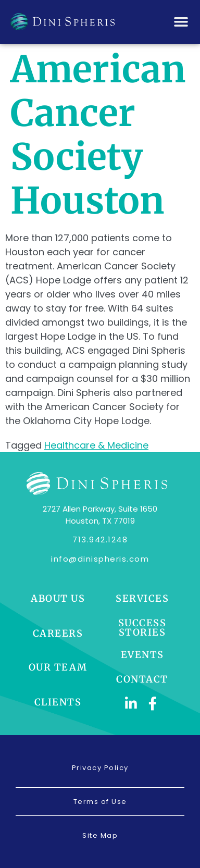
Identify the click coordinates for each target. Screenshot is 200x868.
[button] (181, 22)
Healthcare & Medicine (96, 445)
